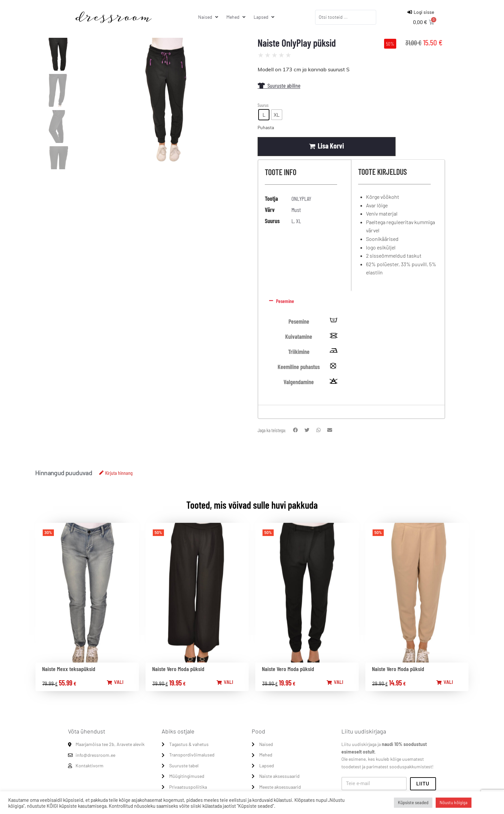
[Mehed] (237, 17)
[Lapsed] (265, 17)
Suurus (263, 105)
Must (296, 210)
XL (298, 221)
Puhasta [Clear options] (266, 127)
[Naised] (209, 17)
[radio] (264, 115)
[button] (350, 302)
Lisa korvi (331, 146)
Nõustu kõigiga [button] (454, 802)
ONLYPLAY (301, 199)
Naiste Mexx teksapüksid (69, 669)
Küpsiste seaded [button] (413, 802)
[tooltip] (333, 322)
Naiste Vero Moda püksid (178, 669)
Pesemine (285, 302)
